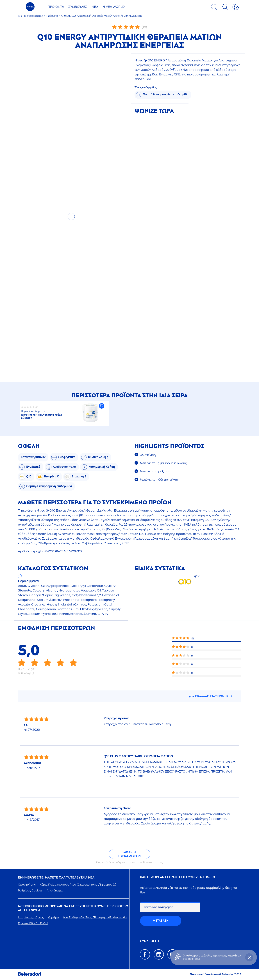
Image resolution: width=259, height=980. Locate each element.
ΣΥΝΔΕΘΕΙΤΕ (150, 941)
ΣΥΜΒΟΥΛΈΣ (78, 7)
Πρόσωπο (52, 16)
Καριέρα (53, 917)
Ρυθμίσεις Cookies (30, 890)
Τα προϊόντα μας (34, 16)
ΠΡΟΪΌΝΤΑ (56, 7)
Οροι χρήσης (27, 885)
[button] (102, 406)
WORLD (114, 7)
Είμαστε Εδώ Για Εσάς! (33, 923)
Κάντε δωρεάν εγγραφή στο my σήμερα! (178, 877)
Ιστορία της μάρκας (31, 917)
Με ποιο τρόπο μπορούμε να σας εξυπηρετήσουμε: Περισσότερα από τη (73, 908)
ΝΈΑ (95, 7)
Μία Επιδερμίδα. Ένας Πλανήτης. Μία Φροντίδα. (95, 917)
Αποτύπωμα (55, 890)
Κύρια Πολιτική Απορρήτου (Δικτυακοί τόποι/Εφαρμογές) (78, 885)
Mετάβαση (161, 921)
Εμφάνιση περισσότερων (129, 854)
